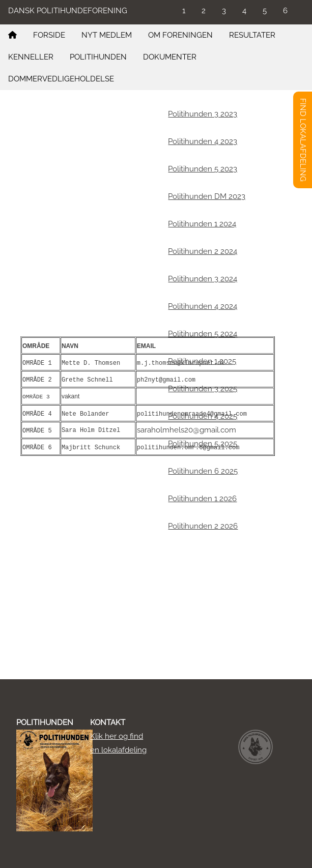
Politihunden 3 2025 (203, 389)
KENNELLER (31, 57)
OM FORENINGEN (180, 35)
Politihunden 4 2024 (203, 306)
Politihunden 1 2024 (202, 224)
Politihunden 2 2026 (203, 526)
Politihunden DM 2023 (207, 196)
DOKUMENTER (170, 57)
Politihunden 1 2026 (202, 499)
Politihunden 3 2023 (203, 114)
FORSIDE (49, 35)
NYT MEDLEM (107, 35)
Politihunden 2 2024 (203, 251)
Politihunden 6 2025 (203, 471)
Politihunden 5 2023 (203, 169)
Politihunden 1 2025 (202, 361)
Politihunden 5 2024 (203, 334)
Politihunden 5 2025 (203, 444)
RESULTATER (252, 35)
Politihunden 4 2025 (203, 416)
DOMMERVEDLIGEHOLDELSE (61, 79)
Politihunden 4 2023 (203, 141)
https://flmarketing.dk (132, 194)
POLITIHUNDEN (98, 57)
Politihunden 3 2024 (203, 279)
